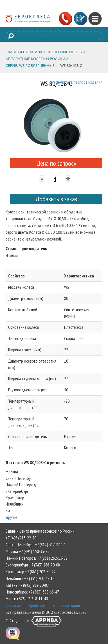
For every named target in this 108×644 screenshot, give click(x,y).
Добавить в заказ (56, 199)
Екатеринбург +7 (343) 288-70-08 (33, 565)
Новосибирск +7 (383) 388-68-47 (32, 592)
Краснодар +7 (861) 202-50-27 (31, 572)
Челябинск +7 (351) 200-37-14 (30, 578)
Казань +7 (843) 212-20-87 (27, 585)
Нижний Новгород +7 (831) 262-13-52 (37, 558)
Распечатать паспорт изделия (77, 82)
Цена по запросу (56, 163)
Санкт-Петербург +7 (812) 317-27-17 (35, 544)
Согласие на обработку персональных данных (45, 605)
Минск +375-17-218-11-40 (27, 599)
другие (11, 517)
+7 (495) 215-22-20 (21, 538)
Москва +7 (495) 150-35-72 (28, 551)
